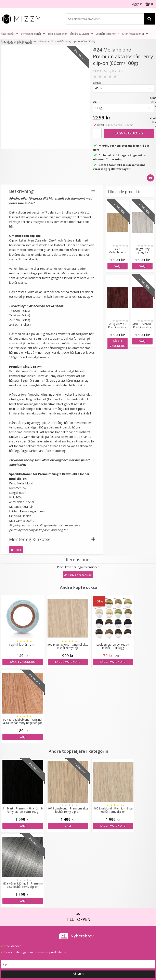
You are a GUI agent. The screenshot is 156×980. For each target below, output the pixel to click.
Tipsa (16, 550)
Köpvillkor (8, 905)
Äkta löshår (10, 34)
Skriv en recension (78, 575)
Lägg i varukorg (129, 133)
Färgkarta (86, 862)
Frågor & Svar (10, 899)
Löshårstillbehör (108, 34)
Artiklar (84, 897)
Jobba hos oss (50, 880)
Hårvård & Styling (81, 34)
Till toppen (78, 767)
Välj (117, 266)
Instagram (125, 916)
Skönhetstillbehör (136, 34)
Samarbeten (48, 874)
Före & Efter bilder (91, 890)
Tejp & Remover (57, 34)
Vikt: (96, 102)
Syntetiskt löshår (33, 34)
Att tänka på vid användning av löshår (93, 870)
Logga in (136, 4)
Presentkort (8, 43)
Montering (86, 884)
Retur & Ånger (11, 912)
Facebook (125, 904)
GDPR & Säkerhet (52, 893)
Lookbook (47, 868)
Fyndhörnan (25, 43)
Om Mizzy (47, 862)
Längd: (97, 83)
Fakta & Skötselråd (92, 878)
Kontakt (6, 918)
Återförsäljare (49, 886)
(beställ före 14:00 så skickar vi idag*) (132, 878)
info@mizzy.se (10, 860)
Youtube (124, 910)
